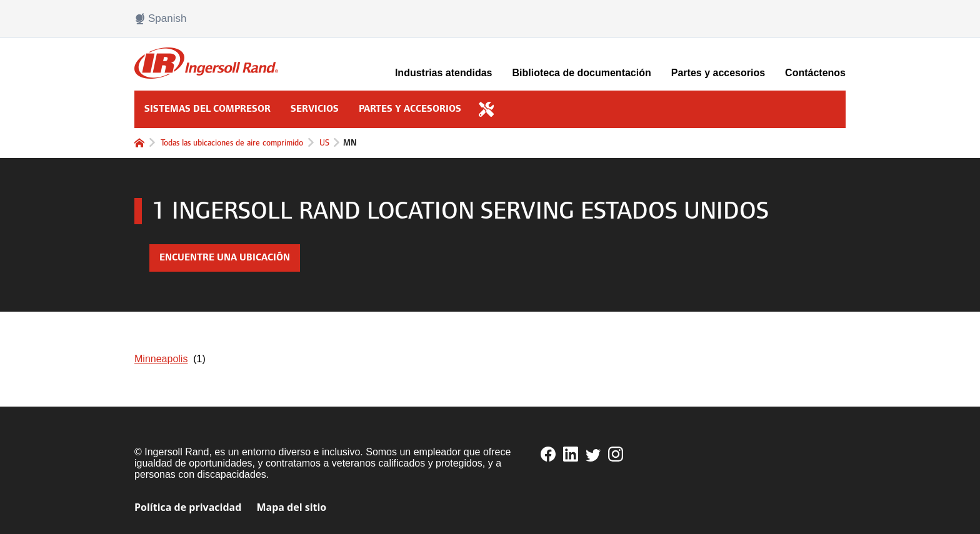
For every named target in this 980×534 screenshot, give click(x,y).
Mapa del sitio (291, 507)
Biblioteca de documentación (582, 73)
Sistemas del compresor (207, 109)
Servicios (315, 109)
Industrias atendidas (444, 73)
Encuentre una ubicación (225, 258)
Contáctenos (815, 73)
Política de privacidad (188, 507)
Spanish (160, 19)
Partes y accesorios (718, 73)
